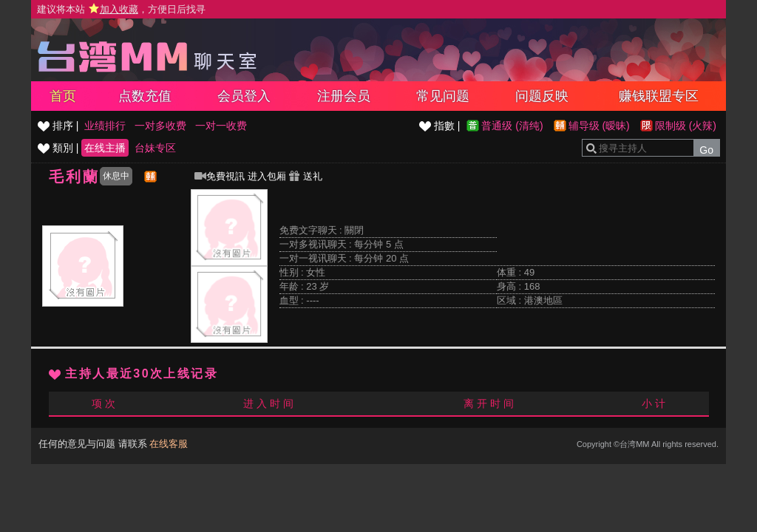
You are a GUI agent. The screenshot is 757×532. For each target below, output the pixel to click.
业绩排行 (105, 126)
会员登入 (244, 96)
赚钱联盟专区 (659, 96)
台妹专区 (155, 148)
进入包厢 (267, 176)
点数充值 (145, 96)
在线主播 (105, 148)
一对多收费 (160, 126)
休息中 (116, 176)
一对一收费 (221, 126)
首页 (63, 96)
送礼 (305, 176)
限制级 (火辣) (686, 126)
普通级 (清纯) (512, 126)
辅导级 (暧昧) (599, 126)
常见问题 (443, 96)
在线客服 (169, 444)
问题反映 (542, 96)
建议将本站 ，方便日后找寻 (121, 9)
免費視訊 (220, 176)
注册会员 (344, 96)
